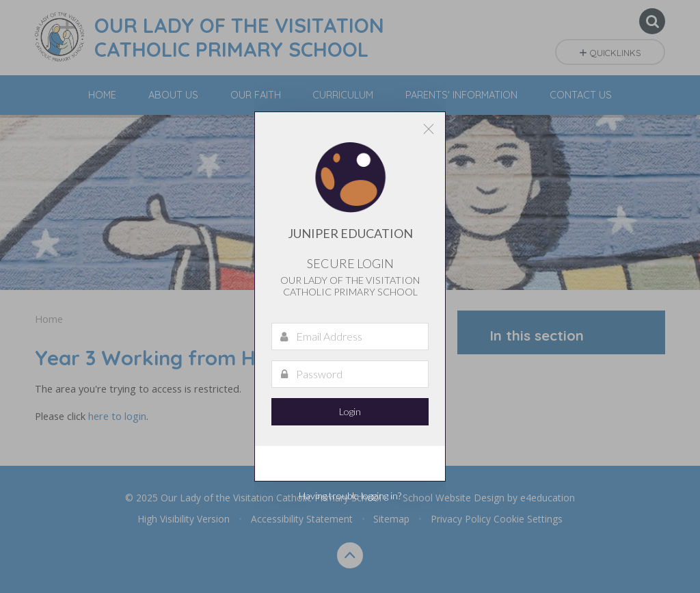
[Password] (350, 374)
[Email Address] (350, 337)
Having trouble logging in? (350, 496)
